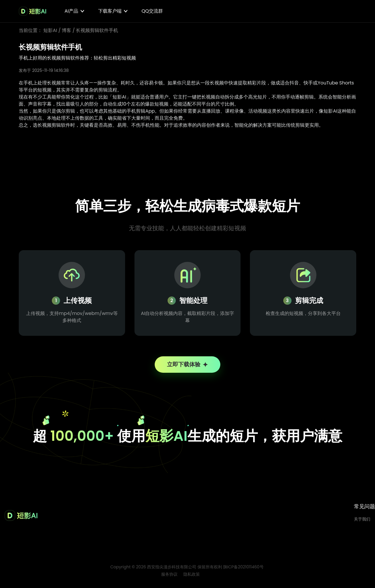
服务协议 (169, 577)
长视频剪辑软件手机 (97, 30)
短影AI (50, 30)
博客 (67, 30)
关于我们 (362, 521)
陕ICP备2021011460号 (243, 569)
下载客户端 (110, 11)
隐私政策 (192, 577)
